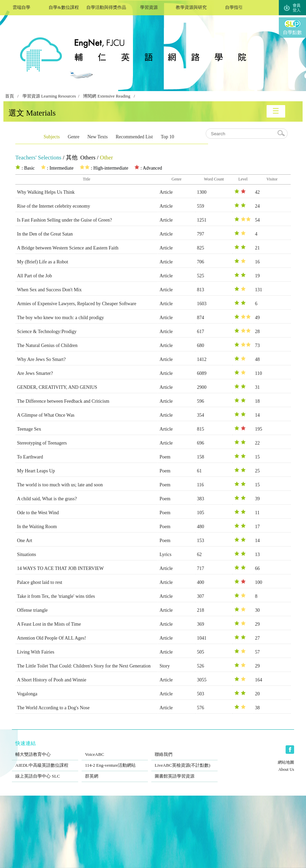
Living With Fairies (36, 652)
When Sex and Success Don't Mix (49, 290)
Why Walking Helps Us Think (46, 192)
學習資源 (149, 7)
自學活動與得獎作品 (106, 7)
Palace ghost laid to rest (40, 582)
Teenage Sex (29, 429)
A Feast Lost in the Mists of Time (49, 624)
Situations (27, 554)
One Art (25, 541)
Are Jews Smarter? (35, 373)
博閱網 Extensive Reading (107, 96)
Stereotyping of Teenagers (42, 443)
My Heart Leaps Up (36, 471)
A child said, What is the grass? (47, 499)
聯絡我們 (184, 750)
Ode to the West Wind (38, 513)
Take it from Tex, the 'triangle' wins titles (56, 596)
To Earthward (30, 457)
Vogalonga (27, 694)
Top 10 (167, 137)
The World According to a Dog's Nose (53, 708)
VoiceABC (115, 750)
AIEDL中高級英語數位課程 (45, 761)
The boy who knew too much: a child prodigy (61, 318)
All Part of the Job (35, 276)
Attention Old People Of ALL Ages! (52, 638)
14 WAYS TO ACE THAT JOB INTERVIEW (60, 568)
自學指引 (234, 7)
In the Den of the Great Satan (45, 234)
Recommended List (134, 137)
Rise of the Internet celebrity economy (54, 206)
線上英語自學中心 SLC (45, 772)
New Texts (98, 137)
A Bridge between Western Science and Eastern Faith (68, 248)
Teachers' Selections (38, 158)
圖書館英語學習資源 (184, 772)
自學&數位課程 (64, 7)
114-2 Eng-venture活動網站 (115, 761)
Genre (73, 137)
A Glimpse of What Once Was (46, 415)
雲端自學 (21, 7)
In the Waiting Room (37, 527)
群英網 (115, 772)
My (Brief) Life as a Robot (42, 262)
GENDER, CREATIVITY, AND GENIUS (57, 387)
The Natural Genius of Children (47, 345)
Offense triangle (32, 610)
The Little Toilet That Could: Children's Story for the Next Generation (84, 666)
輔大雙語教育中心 (45, 750)
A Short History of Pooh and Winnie (52, 680)
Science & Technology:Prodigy (47, 332)
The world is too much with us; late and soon (60, 485)
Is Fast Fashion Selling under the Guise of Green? (64, 220)
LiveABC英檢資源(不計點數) (184, 761)
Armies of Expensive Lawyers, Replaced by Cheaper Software (77, 304)
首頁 (10, 96)
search (282, 134)
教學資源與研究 (191, 7)
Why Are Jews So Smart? (41, 359)
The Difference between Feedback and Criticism (63, 401)
